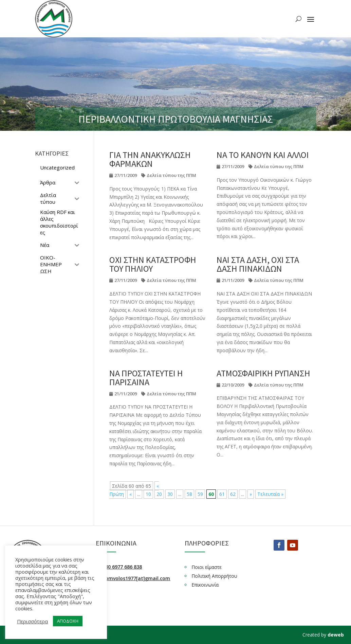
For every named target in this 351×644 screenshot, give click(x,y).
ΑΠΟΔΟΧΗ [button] (68, 621)
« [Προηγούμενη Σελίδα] (131, 494)
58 (189, 494)
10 (148, 494)
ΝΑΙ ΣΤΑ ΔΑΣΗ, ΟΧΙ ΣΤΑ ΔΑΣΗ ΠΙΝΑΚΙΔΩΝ (258, 264)
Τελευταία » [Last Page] (270, 494)
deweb (336, 635)
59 (200, 494)
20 (159, 494)
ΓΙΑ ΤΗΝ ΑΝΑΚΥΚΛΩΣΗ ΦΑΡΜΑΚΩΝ (150, 159)
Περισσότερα (32, 621)
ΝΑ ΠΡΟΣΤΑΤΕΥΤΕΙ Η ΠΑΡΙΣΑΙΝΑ (146, 378)
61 (222, 494)
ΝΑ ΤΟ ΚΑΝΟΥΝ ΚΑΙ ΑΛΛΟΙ (263, 155)
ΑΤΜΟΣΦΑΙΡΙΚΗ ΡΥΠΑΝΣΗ (263, 373)
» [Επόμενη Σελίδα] (251, 494)
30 (170, 494)
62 (233, 494)
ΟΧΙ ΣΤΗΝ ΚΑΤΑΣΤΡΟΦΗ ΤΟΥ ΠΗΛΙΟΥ (153, 264)
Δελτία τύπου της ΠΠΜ (171, 175)
